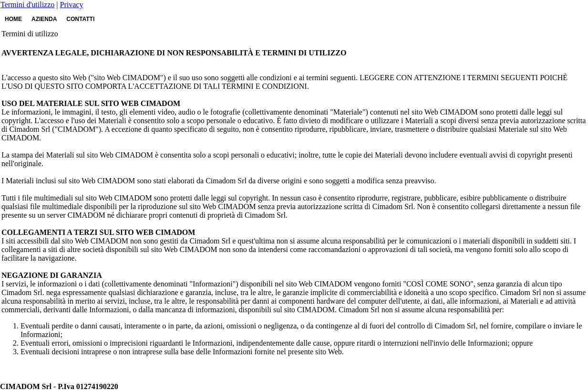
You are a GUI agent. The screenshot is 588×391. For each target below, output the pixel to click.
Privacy (72, 5)
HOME (13, 19)
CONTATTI (80, 19)
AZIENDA (44, 19)
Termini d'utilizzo (27, 5)
